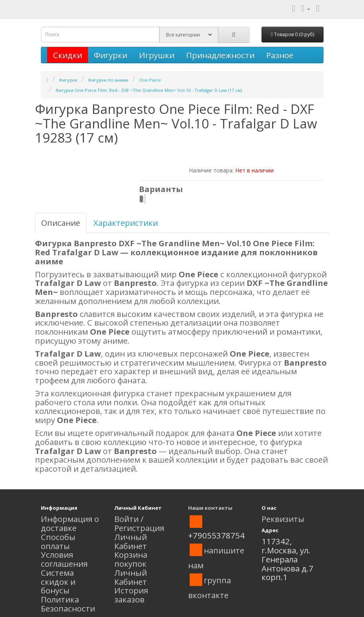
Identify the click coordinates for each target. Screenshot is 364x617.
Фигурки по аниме (108, 80)
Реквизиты (283, 519)
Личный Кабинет (131, 541)
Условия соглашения (64, 559)
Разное (280, 55)
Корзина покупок (131, 559)
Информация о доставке (70, 523)
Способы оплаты (58, 541)
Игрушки (157, 55)
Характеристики (126, 223)
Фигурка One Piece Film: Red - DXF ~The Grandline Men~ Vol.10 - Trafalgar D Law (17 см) (149, 90)
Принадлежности (220, 55)
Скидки (68, 55)
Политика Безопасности (68, 604)
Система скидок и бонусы (58, 582)
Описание (61, 223)
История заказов (131, 595)
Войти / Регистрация (139, 523)
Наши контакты (210, 508)
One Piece (150, 80)
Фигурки (111, 55)
